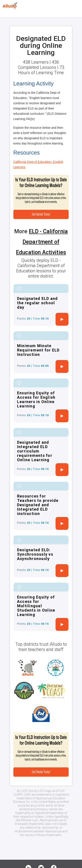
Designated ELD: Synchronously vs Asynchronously (35, 554)
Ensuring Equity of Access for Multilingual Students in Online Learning (36, 606)
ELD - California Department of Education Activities (42, 242)
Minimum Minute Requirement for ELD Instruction (38, 350)
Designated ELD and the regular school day (38, 303)
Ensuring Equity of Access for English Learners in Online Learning (36, 399)
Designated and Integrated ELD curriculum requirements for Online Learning (35, 451)
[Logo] (10, 6)
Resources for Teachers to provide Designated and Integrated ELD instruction (38, 505)
